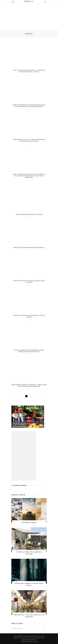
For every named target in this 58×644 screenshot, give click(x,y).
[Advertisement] (29, 16)
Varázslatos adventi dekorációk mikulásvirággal (29, 248)
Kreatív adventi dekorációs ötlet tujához (29, 215)
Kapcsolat (35, 641)
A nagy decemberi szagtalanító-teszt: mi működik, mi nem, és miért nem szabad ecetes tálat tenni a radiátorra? (29, 176)
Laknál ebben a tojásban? (29, 523)
